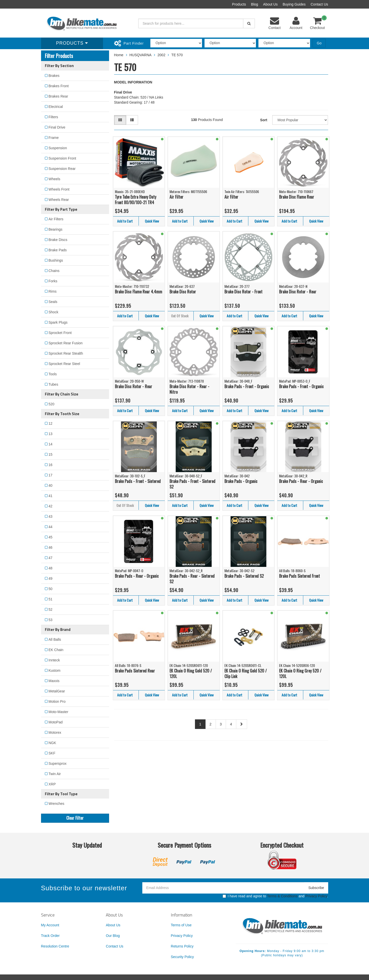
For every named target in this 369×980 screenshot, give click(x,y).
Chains (54, 271)
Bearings (56, 229)
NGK (52, 743)
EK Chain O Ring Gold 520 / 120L (191, 674)
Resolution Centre (55, 946)
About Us (271, 4)
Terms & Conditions (282, 896)
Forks (53, 281)
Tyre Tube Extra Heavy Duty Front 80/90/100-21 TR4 (136, 200)
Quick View (152, 221)
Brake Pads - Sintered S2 (244, 576)
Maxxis (54, 681)
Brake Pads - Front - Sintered (138, 481)
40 (51, 485)
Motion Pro (57, 701)
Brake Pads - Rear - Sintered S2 (192, 579)
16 (51, 465)
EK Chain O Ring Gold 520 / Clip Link (246, 674)
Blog (255, 4)
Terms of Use (181, 925)
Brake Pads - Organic (241, 481)
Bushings (56, 260)
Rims (53, 291)
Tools (53, 374)
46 (51, 547)
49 (51, 578)
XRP (52, 784)
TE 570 (177, 55)
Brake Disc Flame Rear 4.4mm (139, 292)
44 (51, 527)
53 (51, 620)
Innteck (54, 660)
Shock (54, 312)
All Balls (55, 639)
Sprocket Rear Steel (64, 364)
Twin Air (55, 774)
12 (51, 423)
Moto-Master (59, 712)
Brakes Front (59, 86)
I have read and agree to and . (275, 896)
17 (51, 475)
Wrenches (57, 804)
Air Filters (56, 219)
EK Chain (56, 650)
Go (319, 43)
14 (51, 444)
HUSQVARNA (141, 55)
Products (239, 4)
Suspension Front (62, 158)
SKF (52, 753)
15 (51, 454)
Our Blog (113, 936)
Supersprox (58, 763)
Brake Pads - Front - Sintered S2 (192, 484)
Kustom (55, 670)
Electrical (56, 107)
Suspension (58, 148)
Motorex (55, 732)
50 (51, 589)
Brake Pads (58, 250)
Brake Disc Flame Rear (297, 197)
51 (51, 599)
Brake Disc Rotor (183, 292)
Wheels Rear (59, 200)
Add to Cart (125, 221)
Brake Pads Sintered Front (299, 576)
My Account (50, 925)
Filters (53, 117)
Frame (54, 138)
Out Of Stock (180, 316)
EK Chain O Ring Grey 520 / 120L (300, 674)
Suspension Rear (62, 169)
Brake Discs (58, 240)
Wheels (55, 179)
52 (51, 609)
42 (51, 506)
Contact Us (319, 4)
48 (51, 568)
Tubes (53, 384)
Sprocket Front (60, 333)
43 (51, 516)
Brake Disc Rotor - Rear (298, 292)
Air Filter (176, 197)
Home (119, 55)
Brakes (54, 76)
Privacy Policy (316, 896)
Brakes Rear (58, 96)
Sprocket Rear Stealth (66, 353)
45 (51, 537)
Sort (264, 120)
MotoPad (56, 722)
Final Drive (57, 127)
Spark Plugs (58, 322)
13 (51, 434)
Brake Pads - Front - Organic (247, 386)
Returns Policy (182, 946)
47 (51, 558)
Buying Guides (294, 4)
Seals (53, 302)
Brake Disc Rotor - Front (243, 292)
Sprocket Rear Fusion (66, 343)
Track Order (50, 936)
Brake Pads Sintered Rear (135, 671)
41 (51, 496)
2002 (161, 55)
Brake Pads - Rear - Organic (301, 481)
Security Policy (182, 957)
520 (52, 404)
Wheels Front (59, 189)
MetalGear (57, 691)
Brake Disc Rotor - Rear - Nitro (189, 389)
